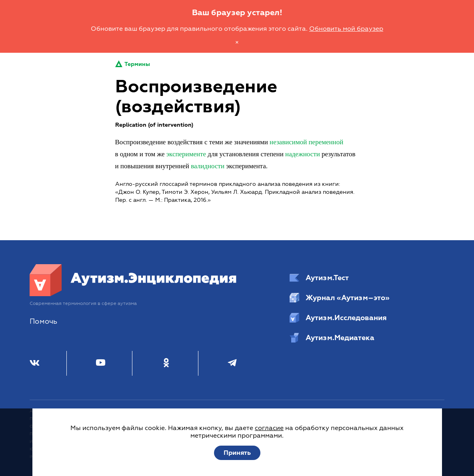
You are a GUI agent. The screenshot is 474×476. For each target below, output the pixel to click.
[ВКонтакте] (35, 363)
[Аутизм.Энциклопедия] (133, 294)
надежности (303, 154)
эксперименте (186, 154)
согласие (269, 428)
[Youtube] (101, 363)
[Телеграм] (232, 363)
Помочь (43, 322)
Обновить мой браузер (346, 29)
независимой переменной (306, 142)
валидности (208, 166)
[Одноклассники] (166, 363)
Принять (237, 453)
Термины (133, 64)
